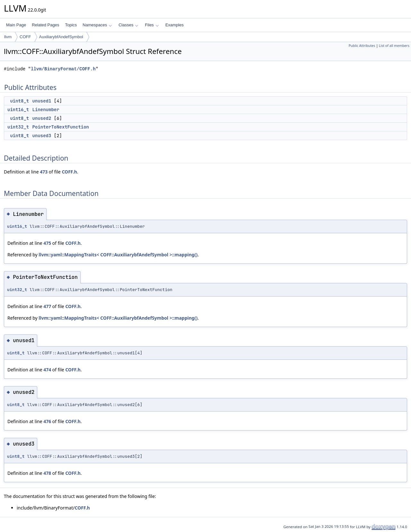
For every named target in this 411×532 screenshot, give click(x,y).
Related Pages (45, 25)
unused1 (42, 101)
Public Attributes (362, 46)
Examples (175, 25)
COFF (25, 37)
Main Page (16, 25)
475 (47, 243)
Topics (71, 25)
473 (44, 172)
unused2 (42, 118)
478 (47, 473)
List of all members (394, 46)
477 (47, 306)
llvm (8, 37)
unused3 (42, 136)
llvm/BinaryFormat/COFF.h (63, 69)
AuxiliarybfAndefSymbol (61, 37)
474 (47, 370)
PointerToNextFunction (61, 127)
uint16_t (18, 110)
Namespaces (97, 25)
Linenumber (46, 110)
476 (47, 421)
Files (152, 25)
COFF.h (69, 172)
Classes (128, 25)
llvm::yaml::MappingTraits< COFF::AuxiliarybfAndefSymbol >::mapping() (118, 255)
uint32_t (18, 127)
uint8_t (19, 101)
